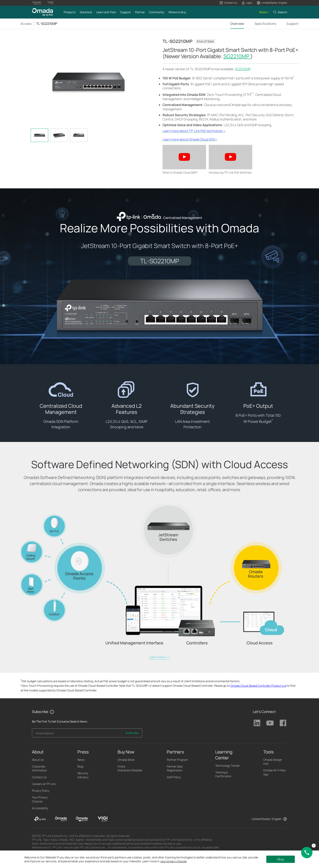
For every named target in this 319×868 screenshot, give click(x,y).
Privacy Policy (41, 791)
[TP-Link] (40, 819)
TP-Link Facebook (283, 723)
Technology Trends (227, 766)
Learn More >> (159, 657)
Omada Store (126, 760)
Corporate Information (39, 768)
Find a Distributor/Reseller (130, 768)
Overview (237, 24)
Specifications (265, 24)
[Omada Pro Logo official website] (37, 3)
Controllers (197, 643)
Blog (80, 766)
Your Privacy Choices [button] (40, 799)
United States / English (267, 819)
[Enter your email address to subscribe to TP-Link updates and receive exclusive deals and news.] (77, 734)
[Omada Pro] (82, 819)
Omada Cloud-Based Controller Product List (258, 686)
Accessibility (40, 808)
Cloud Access (260, 643)
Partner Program (177, 760)
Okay (281, 859)
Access (26, 24)
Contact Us (39, 777)
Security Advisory (83, 775)
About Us (38, 760)
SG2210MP (237, 56)
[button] (228, 3)
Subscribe (132, 733)
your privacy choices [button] (173, 861)
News (81, 760)
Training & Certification (223, 774)
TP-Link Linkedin (257, 723)
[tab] (39, 135)
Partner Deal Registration (175, 768)
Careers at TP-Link (44, 784)
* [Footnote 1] (294, 77)
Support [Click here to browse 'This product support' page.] (292, 24)
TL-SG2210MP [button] (47, 24)
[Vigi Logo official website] (50, 3)
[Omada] (61, 819)
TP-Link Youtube (270, 723)
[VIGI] (103, 819)
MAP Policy (174, 777)
